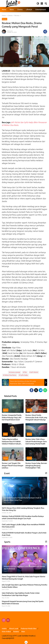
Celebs (5, 434)
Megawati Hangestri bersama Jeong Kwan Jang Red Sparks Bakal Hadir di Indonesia (23, 602)
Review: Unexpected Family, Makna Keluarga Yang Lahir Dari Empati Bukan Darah (12, 417)
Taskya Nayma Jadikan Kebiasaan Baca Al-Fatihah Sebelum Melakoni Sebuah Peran (11, 442)
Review (5, 19)
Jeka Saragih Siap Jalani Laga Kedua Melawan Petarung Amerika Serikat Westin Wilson (24, 586)
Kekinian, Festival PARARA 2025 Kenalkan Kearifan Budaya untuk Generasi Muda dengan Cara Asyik (23, 517)
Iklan (23, 632)
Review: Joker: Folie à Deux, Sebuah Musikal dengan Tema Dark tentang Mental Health (36, 441)
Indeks (4, 629)
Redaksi (16, 632)
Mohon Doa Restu (10, 375)
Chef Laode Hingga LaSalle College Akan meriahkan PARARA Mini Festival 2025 (23, 526)
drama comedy (15, 372)
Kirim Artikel (6, 632)
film (25, 372)
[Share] (45, 32)
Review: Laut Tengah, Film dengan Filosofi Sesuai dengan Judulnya (13, 465)
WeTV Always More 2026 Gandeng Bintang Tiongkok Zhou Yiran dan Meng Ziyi (23, 509)
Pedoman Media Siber (29, 629)
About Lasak (14, 629)
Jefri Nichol (34, 372)
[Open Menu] (42, 3)
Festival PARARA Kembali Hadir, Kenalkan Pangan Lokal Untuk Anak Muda (24, 534)
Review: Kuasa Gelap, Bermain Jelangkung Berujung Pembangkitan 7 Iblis (36, 465)
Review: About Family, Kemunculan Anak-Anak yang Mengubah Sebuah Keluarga (36, 417)
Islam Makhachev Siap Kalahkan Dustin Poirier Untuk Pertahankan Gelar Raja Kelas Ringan (21, 594)
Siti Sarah (10, 31)
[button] (38, 3)
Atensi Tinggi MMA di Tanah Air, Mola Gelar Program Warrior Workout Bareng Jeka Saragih (24, 578)
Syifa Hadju (24, 375)
